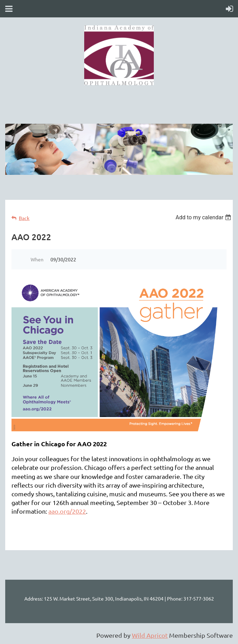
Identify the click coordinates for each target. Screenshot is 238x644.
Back (24, 218)
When (37, 259)
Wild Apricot (150, 635)
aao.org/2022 (67, 511)
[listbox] (204, 217)
